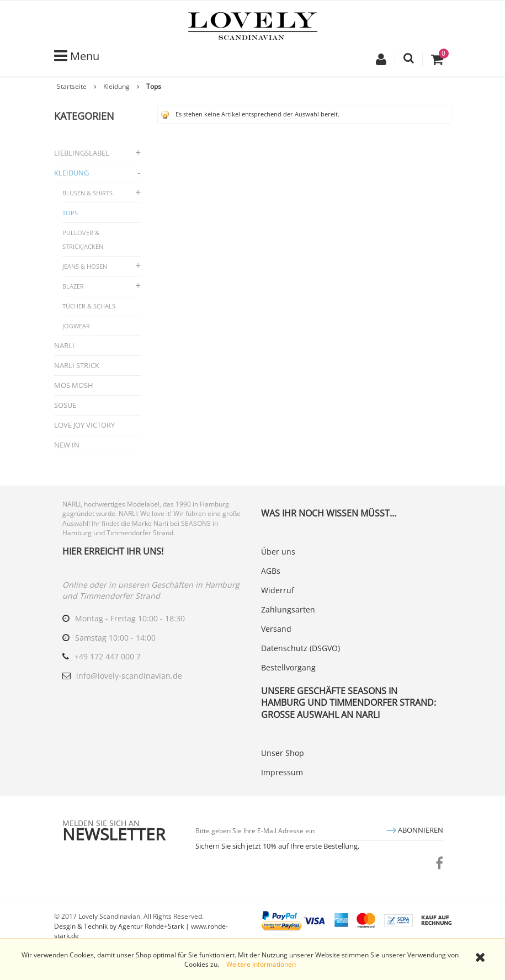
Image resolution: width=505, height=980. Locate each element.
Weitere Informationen (261, 964)
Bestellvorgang (288, 667)
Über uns (278, 552)
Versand (276, 629)
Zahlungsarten (288, 609)
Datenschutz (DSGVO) (301, 648)
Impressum (282, 772)
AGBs (271, 571)
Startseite (72, 86)
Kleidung (116, 86)
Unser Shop (283, 753)
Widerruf (278, 590)
